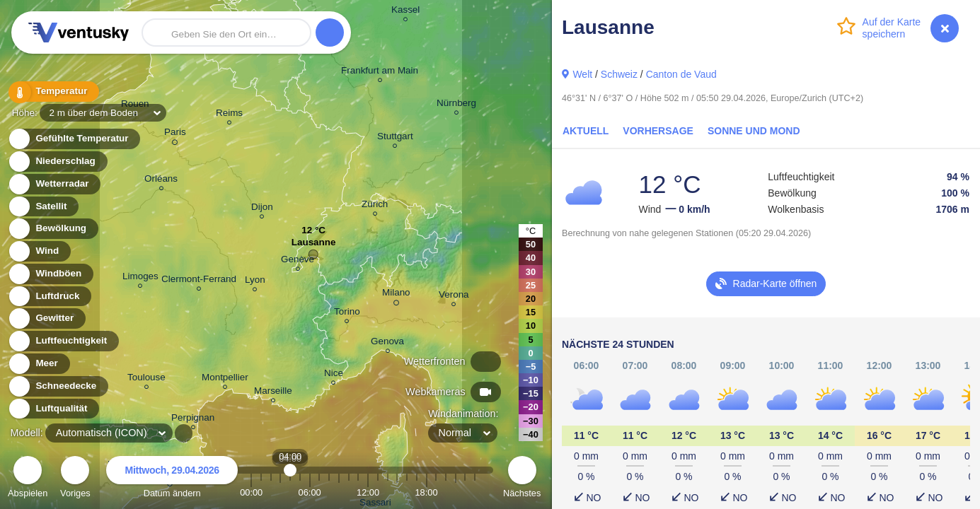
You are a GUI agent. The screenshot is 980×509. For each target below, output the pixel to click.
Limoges (140, 278)
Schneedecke (58, 386)
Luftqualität (53, 409)
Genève (298, 261)
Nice (334, 375)
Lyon (255, 282)
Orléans (161, 181)
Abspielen (28, 479)
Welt (582, 74)
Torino (347, 314)
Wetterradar (54, 184)
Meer (39, 364)
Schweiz (619, 74)
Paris (175, 134)
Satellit (43, 207)
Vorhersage (658, 131)
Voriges (75, 479)
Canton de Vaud (681, 74)
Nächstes (522, 479)
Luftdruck (49, 297)
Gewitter (46, 318)
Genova (387, 343)
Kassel (405, 12)
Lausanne (314, 246)
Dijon (262, 209)
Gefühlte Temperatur (74, 139)
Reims (229, 115)
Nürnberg (456, 105)
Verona (454, 297)
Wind (39, 251)
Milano (396, 295)
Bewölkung (53, 229)
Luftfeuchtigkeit (63, 341)
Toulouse (146, 379)
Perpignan (193, 420)
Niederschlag (57, 162)
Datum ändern (172, 479)
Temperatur (53, 92)
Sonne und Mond (754, 131)
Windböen (50, 274)
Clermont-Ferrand (199, 281)
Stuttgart (395, 138)
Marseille (273, 393)
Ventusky (76, 33)
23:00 (475, 492)
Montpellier (225, 379)
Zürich (375, 206)
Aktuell (586, 131)
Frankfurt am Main (380, 72)
